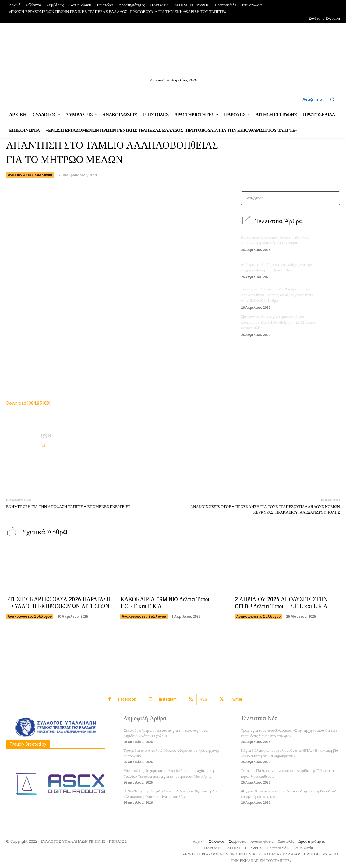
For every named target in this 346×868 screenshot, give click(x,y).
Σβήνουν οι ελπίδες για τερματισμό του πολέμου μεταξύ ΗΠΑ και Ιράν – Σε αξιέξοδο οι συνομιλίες (278, 322)
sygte (46, 435)
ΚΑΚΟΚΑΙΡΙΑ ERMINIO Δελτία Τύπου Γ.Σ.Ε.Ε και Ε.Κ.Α (164, 603)
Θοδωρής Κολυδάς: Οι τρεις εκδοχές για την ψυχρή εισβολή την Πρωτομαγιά (276, 267)
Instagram (168, 699)
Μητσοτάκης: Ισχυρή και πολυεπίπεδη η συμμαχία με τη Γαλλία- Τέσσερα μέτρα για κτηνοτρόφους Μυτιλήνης (168, 773)
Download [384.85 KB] (28, 403)
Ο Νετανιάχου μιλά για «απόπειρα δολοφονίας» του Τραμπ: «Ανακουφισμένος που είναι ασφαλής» (171, 793)
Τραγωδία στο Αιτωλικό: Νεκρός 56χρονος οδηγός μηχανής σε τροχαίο (171, 753)
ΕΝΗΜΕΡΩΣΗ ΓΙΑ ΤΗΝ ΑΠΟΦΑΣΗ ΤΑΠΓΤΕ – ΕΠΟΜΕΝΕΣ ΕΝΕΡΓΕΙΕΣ (68, 506)
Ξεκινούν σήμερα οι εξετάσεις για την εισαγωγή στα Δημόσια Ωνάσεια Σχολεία (165, 733)
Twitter (237, 699)
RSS (203, 699)
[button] (321, 99)
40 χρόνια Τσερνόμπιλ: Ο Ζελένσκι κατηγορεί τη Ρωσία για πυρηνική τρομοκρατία (289, 793)
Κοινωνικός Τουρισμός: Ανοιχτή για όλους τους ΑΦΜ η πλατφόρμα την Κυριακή (275, 240)
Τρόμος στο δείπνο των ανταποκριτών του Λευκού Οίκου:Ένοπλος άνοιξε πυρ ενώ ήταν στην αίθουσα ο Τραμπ (277, 295)
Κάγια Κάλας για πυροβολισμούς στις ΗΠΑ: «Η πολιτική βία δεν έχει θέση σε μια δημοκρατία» (290, 753)
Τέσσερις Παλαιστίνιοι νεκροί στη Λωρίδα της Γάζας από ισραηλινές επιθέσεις (287, 773)
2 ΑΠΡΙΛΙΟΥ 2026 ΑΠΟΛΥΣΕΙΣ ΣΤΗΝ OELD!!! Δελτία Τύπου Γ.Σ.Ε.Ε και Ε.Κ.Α (280, 603)
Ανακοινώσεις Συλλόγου (30, 175)
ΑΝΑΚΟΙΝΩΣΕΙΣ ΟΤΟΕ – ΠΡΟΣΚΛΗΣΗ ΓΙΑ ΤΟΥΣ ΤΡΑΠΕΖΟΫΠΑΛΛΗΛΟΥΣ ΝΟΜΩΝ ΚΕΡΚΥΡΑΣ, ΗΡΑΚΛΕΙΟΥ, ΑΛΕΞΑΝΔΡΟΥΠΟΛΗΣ (265, 509)
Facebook (126, 699)
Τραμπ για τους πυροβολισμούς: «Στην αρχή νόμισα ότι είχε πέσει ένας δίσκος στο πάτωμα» (289, 733)
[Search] (333, 198)
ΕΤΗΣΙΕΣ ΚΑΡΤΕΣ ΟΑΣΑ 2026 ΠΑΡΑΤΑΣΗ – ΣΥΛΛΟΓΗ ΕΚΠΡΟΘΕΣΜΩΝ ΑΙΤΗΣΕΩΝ (57, 603)
